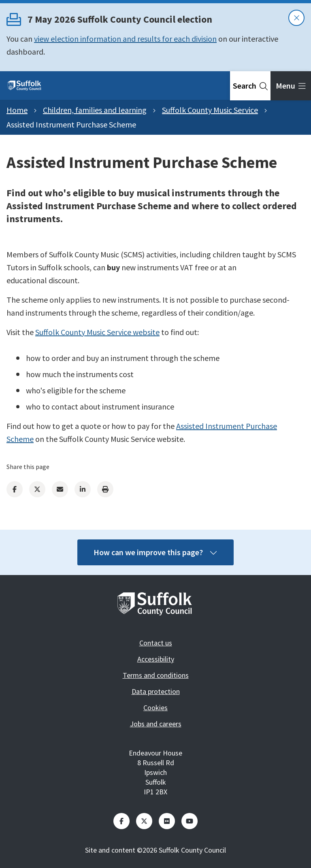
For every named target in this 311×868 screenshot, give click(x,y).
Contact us (156, 643)
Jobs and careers (156, 724)
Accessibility (156, 659)
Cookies (155, 708)
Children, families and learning (95, 110)
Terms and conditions (156, 675)
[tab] (250, 86)
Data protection (156, 691)
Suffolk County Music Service (210, 110)
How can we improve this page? (155, 552)
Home (17, 110)
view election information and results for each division (125, 39)
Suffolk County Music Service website (97, 332)
